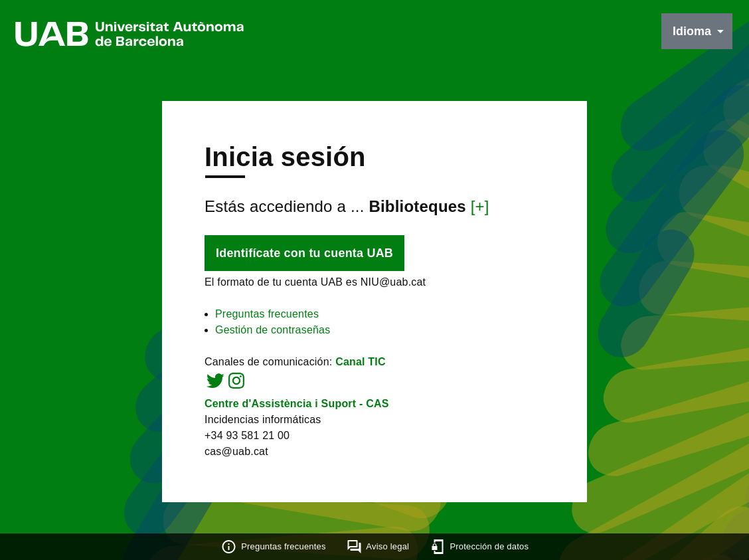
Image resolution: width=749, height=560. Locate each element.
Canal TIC (361, 362)
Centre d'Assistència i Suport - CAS (297, 404)
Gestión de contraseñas (273, 330)
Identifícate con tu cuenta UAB (304, 253)
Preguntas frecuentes (267, 314)
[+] (480, 206)
